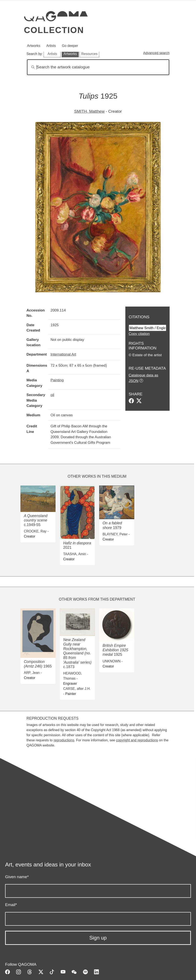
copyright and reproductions (137, 740)
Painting (57, 380)
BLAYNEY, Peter (115, 534)
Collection (54, 30)
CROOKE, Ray (35, 531)
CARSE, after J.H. (77, 689)
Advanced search (156, 53)
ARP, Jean (32, 673)
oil (52, 395)
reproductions (64, 740)
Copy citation (139, 334)
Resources (89, 54)
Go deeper (70, 46)
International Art (63, 354)
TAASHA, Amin (75, 554)
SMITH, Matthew (89, 111)
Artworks (34, 46)
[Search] (98, 67)
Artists (51, 46)
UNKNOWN (112, 661)
